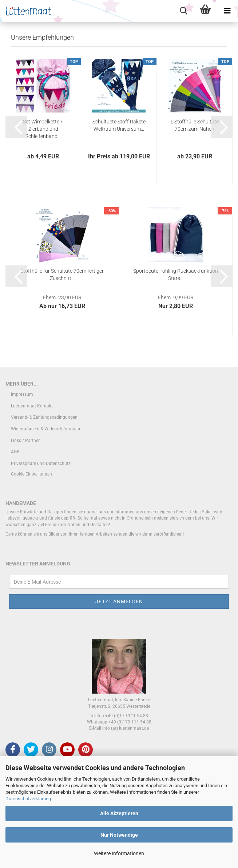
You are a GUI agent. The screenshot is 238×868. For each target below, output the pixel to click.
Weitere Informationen (119, 853)
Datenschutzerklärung (28, 799)
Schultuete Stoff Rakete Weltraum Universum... (119, 206)
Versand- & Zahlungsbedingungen (44, 499)
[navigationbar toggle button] (227, 11)
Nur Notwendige (119, 835)
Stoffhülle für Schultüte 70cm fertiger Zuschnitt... (62, 356)
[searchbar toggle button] (183, 11)
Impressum (22, 476)
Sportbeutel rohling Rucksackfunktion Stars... (176, 356)
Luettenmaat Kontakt (32, 487)
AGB (15, 533)
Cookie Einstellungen (31, 556)
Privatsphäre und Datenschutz (41, 545)
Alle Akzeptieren (119, 813)
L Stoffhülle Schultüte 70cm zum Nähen (195, 206)
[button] (16, 208)
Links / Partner (25, 522)
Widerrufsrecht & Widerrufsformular (46, 510)
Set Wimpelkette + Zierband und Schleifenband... (43, 210)
